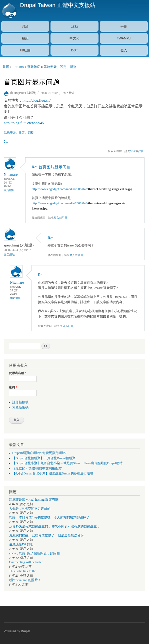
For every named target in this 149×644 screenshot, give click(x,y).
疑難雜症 (34, 67)
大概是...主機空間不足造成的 (30, 509)
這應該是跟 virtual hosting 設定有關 (34, 500)
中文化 (74, 38)
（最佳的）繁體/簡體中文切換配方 (37, 468)
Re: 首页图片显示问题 (51, 167)
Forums (18, 67)
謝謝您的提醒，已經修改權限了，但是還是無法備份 (46, 535)
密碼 (13, 387)
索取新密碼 (20, 408)
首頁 (6, 67)
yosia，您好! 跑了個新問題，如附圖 (34, 553)
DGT (74, 50)
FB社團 (25, 50)
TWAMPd (124, 38)
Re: (50, 238)
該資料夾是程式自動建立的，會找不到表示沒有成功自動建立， (54, 526)
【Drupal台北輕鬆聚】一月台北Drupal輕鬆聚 (44, 458)
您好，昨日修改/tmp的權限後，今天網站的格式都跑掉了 (49, 517)
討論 (25, 26)
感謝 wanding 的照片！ (25, 580)
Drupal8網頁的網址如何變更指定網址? (39, 453)
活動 (74, 26)
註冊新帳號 (20, 402)
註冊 (141, 151)
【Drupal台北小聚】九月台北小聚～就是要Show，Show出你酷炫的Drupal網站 (67, 463)
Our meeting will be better (26, 562)
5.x (6, 142)
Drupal (26, 631)
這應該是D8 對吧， (23, 544)
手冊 (124, 26)
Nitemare (11, 175)
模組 (25, 38)
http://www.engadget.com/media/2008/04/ (59, 189)
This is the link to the (22, 571)
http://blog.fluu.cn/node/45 (24, 123)
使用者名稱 (18, 373)
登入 (124, 50)
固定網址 (9, 190)
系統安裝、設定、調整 (60, 67)
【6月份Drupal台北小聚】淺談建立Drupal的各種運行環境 (53, 473)
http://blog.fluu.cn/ (36, 100)
